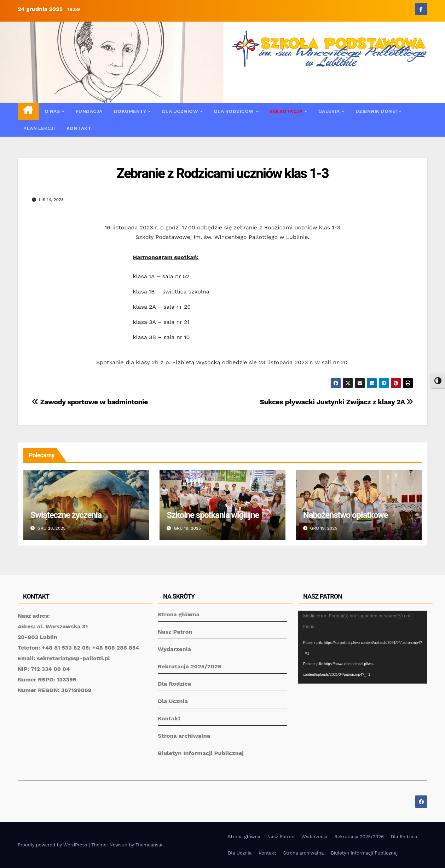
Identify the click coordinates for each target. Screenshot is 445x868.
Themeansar (149, 845)
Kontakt (79, 128)
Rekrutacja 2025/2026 (190, 666)
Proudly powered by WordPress (53, 845)
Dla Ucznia (173, 701)
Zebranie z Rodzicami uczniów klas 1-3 (222, 173)
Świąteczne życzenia (66, 515)
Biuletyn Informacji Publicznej (201, 753)
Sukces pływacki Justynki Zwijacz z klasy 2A (337, 402)
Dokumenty (131, 111)
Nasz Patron (175, 632)
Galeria (330, 111)
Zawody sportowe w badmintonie (90, 402)
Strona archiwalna (184, 736)
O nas (53, 111)
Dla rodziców (235, 111)
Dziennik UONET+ (378, 111)
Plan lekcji (39, 128)
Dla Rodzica (175, 684)
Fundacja (89, 111)
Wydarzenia (174, 649)
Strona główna (179, 614)
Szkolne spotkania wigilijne (213, 515)
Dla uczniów (181, 111)
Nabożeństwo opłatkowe (346, 515)
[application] (363, 647)
